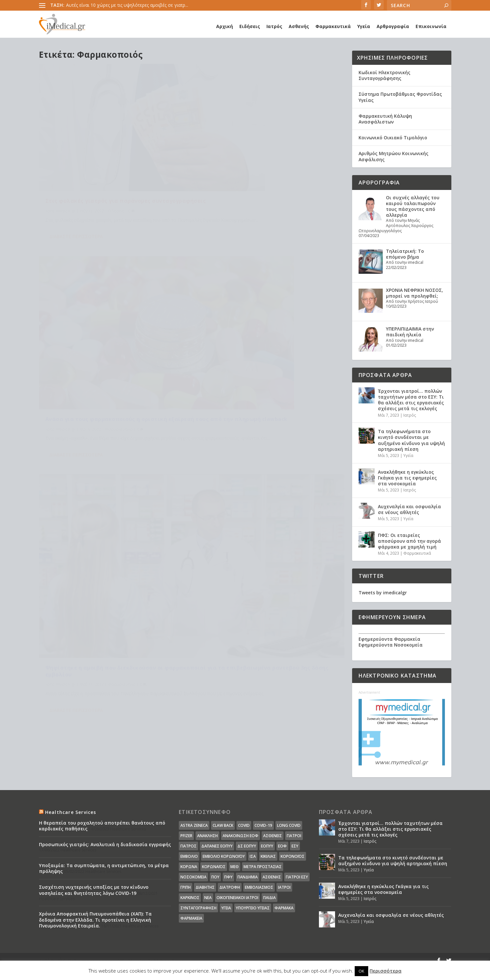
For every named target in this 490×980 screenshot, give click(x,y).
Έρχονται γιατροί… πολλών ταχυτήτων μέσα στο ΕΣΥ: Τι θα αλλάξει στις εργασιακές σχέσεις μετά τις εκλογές (411, 400)
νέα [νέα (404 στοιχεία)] (208, 898)
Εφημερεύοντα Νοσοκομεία (391, 645)
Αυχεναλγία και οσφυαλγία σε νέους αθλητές (409, 509)
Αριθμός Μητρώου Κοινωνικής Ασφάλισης (394, 156)
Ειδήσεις (250, 26)
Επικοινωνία (431, 26)
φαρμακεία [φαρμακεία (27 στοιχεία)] (191, 918)
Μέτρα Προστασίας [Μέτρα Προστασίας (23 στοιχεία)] (263, 867)
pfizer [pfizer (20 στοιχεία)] (186, 836)
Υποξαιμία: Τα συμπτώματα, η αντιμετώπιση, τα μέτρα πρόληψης (104, 868)
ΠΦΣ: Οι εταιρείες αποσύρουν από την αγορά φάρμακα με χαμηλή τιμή (409, 541)
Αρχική (225, 26)
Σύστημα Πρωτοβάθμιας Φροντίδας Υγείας (400, 97)
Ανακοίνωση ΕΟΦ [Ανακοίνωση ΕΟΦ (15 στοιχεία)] (240, 836)
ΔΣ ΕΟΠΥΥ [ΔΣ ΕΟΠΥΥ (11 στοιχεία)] (247, 846)
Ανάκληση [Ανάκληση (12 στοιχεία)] (207, 836)
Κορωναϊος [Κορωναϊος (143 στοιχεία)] (214, 867)
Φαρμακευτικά (333, 26)
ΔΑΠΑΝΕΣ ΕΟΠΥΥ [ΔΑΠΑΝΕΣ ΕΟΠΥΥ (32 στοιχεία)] (217, 846)
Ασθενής (299, 26)
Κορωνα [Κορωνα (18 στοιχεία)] (189, 867)
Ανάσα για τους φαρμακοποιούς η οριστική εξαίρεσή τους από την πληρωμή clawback (263, 166)
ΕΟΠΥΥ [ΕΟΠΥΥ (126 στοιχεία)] (267, 846)
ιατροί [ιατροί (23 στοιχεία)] (284, 887)
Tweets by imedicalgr (383, 593)
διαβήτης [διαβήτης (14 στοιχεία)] (205, 887)
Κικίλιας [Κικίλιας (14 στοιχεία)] (268, 856)
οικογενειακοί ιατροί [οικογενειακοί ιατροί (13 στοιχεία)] (237, 898)
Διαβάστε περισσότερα (76, 213)
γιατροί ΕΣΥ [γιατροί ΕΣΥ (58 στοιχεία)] (297, 877)
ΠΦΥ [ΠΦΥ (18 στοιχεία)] (228, 877)
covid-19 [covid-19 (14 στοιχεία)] (263, 825)
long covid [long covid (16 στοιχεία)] (289, 825)
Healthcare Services (71, 812)
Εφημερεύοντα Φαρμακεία (389, 639)
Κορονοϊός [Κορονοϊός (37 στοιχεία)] (293, 856)
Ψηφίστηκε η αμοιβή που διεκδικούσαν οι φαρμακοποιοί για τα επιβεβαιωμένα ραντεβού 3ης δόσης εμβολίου (113, 339)
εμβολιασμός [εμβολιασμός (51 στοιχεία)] (259, 887)
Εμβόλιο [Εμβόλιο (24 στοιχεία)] (189, 856)
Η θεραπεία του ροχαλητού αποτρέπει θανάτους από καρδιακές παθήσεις (102, 826)
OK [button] (361, 971)
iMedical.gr (65, 180)
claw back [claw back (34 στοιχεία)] (223, 825)
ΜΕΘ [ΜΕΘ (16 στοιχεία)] (235, 867)
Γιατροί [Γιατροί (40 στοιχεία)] (294, 836)
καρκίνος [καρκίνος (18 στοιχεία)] (190, 898)
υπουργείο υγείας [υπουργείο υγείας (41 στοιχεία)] (253, 908)
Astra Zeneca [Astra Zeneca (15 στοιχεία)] (194, 825)
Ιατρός (274, 26)
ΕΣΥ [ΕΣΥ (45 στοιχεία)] (295, 846)
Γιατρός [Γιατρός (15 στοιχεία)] (188, 846)
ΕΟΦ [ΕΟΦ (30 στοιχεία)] (282, 846)
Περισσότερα (385, 971)
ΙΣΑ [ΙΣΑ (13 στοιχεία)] (253, 856)
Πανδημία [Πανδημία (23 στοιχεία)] (248, 877)
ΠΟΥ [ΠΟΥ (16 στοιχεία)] (215, 877)
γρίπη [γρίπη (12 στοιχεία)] (186, 887)
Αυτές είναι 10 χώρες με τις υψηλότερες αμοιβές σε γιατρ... (127, 5)
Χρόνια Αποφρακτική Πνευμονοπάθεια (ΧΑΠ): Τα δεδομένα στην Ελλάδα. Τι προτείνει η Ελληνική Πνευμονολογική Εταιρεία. (95, 920)
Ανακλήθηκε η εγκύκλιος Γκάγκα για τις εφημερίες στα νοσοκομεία (407, 478)
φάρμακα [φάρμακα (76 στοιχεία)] (284, 908)
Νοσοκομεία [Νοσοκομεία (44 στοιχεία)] (193, 877)
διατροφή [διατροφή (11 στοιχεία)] (230, 887)
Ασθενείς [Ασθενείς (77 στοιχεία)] (273, 836)
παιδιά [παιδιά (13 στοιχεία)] (269, 898)
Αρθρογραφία (393, 26)
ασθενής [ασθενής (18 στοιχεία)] (272, 877)
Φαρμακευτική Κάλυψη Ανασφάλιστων (385, 119)
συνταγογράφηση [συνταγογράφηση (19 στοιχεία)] (198, 908)
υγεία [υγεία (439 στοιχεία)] (226, 908)
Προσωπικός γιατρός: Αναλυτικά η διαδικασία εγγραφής (105, 844)
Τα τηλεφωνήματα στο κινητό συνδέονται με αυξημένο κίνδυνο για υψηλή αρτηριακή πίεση (411, 440)
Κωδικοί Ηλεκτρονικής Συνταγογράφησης (384, 75)
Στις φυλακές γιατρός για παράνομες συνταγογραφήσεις (98, 166)
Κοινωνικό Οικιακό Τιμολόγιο (393, 138)
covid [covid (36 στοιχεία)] (244, 825)
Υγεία (364, 26)
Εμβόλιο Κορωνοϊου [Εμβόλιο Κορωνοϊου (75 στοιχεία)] (224, 856)
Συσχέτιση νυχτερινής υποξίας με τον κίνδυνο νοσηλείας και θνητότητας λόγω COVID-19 (94, 890)
